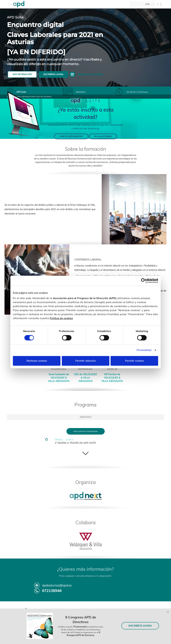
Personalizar (144, 350)
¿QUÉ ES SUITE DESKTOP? (71, 136)
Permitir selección (86, 361)
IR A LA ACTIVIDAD (103, 136)
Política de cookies (61, 318)
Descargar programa (86, 431)
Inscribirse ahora (53, 74)
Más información (22, 74)
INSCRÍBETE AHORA (140, 626)
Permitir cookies (134, 361)
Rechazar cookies (37, 361)
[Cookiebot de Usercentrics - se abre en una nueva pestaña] (144, 281)
